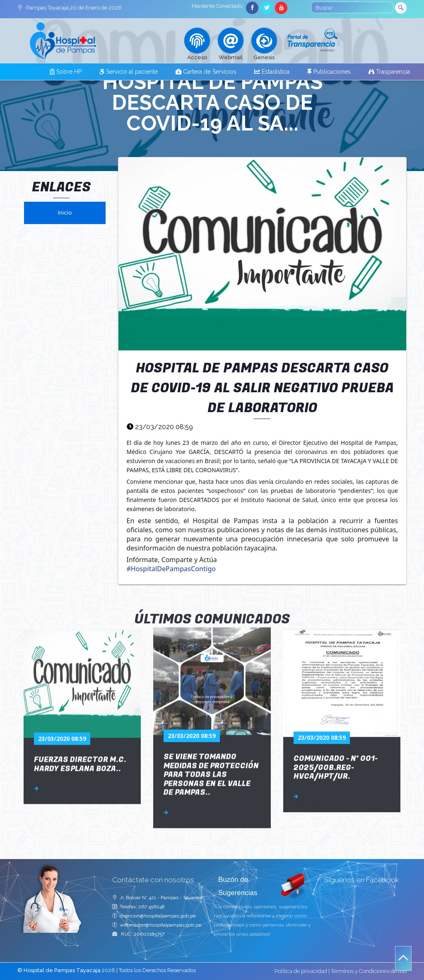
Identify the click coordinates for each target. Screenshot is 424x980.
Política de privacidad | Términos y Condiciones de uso (341, 971)
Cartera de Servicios (206, 72)
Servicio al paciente (129, 72)
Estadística (272, 72)
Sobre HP (66, 72)
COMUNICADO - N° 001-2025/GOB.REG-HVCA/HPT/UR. (336, 671)
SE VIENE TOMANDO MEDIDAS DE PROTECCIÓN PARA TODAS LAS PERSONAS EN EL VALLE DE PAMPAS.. (211, 669)
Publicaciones (329, 72)
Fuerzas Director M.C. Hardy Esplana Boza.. (80, 673)
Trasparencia (389, 72)
